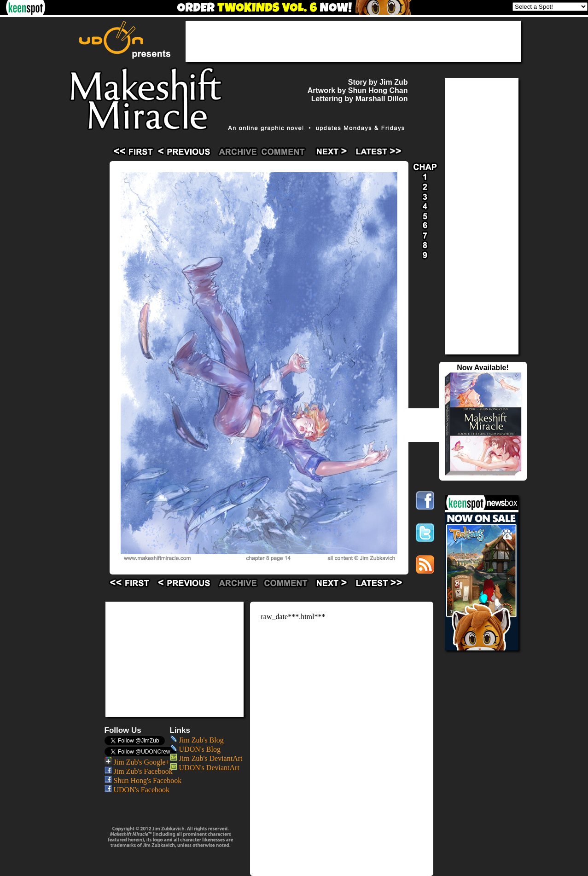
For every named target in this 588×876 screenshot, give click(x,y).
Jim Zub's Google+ (137, 762)
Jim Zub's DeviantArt (206, 758)
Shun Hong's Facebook (143, 780)
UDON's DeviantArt (205, 768)
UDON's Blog (195, 749)
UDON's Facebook (137, 790)
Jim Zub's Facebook (139, 771)
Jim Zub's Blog (197, 740)
